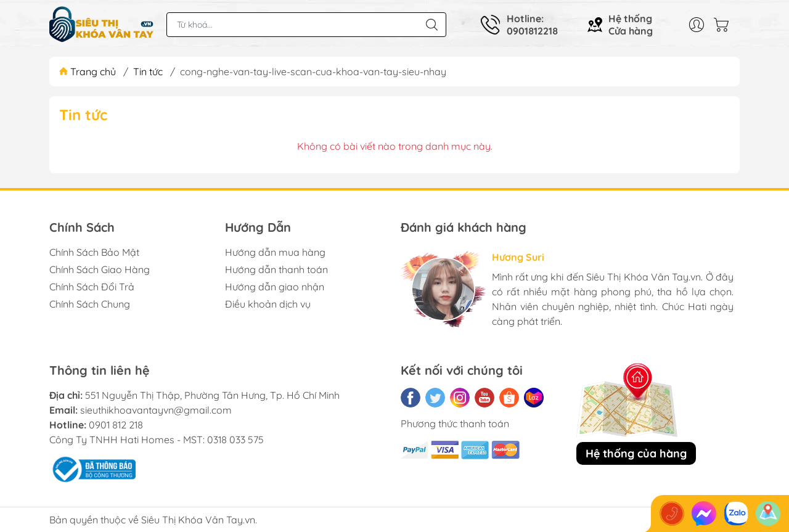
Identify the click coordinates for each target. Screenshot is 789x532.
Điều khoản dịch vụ (268, 304)
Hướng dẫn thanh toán (276, 269)
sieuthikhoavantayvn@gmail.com (156, 410)
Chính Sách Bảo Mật (94, 252)
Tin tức (148, 72)
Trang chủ (89, 72)
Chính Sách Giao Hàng (100, 269)
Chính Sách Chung (90, 304)
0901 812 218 (116, 425)
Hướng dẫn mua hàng (275, 252)
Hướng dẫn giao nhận (275, 287)
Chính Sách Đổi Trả (92, 287)
